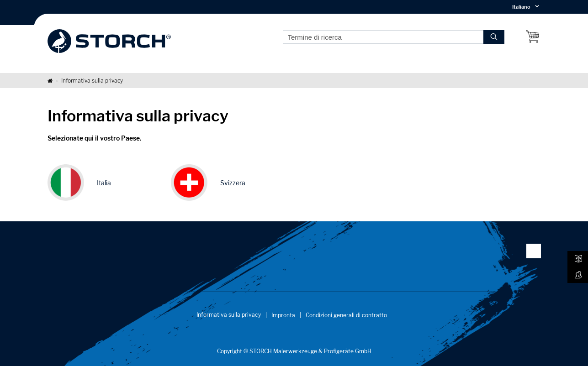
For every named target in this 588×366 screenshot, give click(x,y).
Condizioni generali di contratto (346, 315)
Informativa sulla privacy (229, 315)
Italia (104, 183)
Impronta (283, 315)
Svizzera (233, 183)
